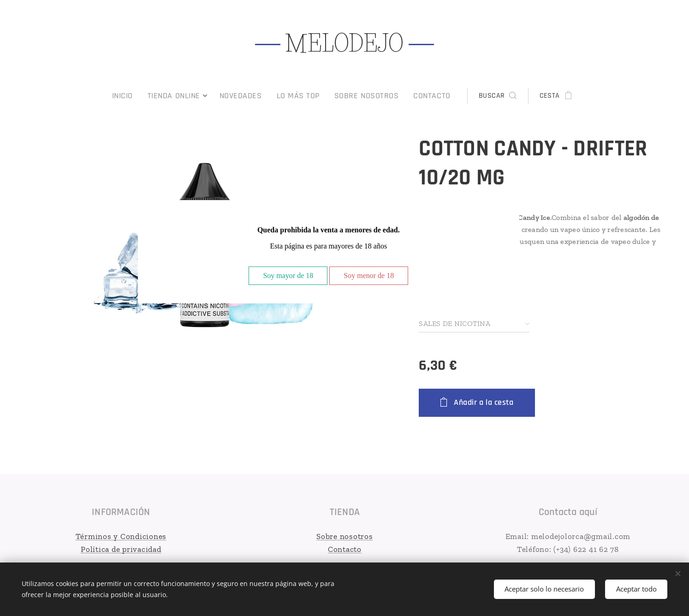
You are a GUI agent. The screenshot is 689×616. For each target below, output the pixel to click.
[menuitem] (139, 96)
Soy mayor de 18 (288, 275)
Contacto (344, 549)
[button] (484, 96)
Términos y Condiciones (121, 536)
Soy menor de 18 (369, 275)
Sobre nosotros (345, 536)
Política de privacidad (121, 549)
